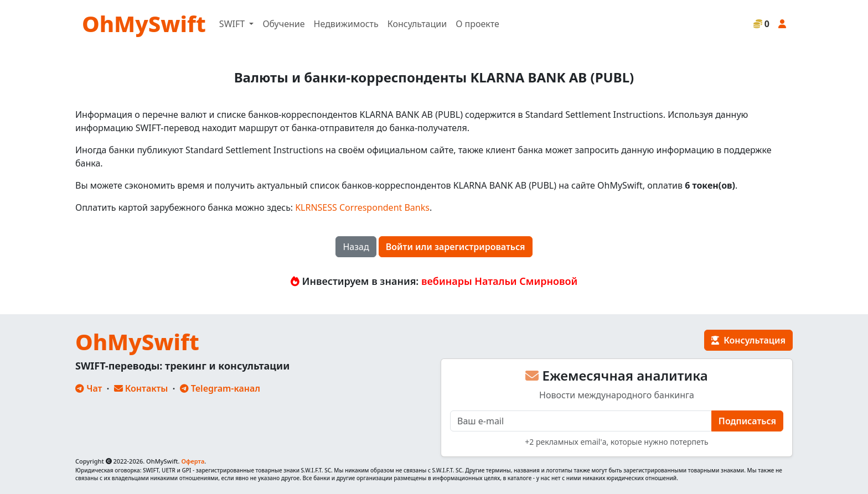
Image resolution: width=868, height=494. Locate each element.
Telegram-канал (220, 388)
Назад (356, 247)
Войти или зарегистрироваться (456, 247)
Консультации (417, 24)
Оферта (193, 461)
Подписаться (747, 421)
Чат (89, 388)
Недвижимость (346, 24)
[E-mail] (581, 421)
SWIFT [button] (233, 24)
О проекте (477, 24)
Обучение (283, 24)
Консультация (748, 340)
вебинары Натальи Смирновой (499, 281)
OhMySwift (144, 24)
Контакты (141, 388)
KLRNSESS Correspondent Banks (362, 207)
